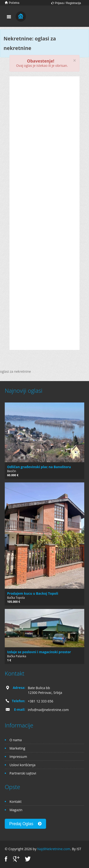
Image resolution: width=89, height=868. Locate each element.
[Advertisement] (44, 113)
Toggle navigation (9, 17)
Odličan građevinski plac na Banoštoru (39, 467)
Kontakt (16, 802)
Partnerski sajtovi (23, 773)
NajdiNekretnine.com (54, 849)
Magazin (16, 810)
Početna (12, 3)
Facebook (6, 859)
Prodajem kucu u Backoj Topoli (33, 593)
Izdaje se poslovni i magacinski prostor (39, 652)
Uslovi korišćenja (22, 765)
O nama (16, 740)
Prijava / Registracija (66, 3)
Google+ (16, 859)
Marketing (17, 748)
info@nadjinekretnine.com (48, 710)
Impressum (18, 757)
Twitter (28, 859)
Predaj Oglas (25, 824)
